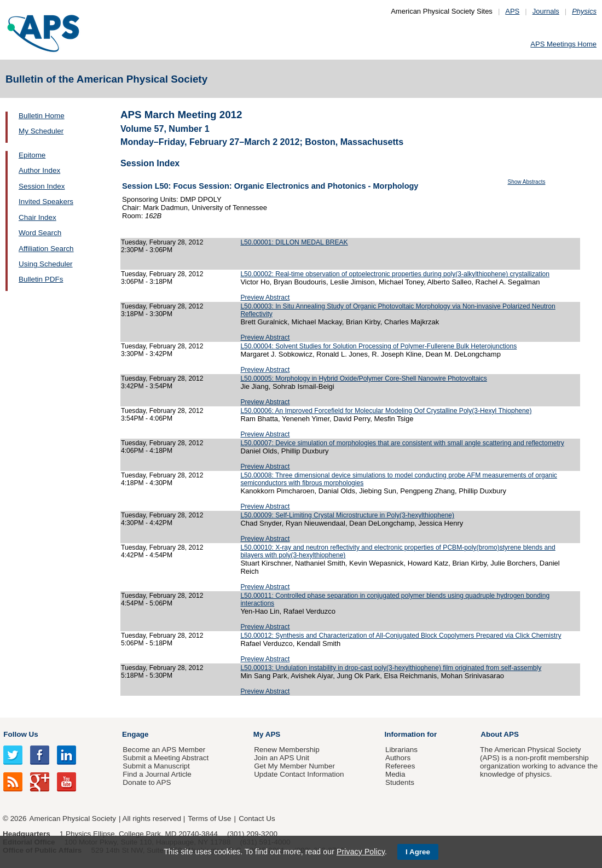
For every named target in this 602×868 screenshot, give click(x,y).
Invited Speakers (46, 202)
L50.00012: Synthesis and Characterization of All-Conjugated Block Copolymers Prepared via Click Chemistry (401, 636)
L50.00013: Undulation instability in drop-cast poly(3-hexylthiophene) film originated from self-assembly (391, 668)
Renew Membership (287, 750)
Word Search (40, 233)
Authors (398, 758)
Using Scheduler (46, 264)
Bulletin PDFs (41, 279)
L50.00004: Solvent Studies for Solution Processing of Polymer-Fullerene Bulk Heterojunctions (378, 346)
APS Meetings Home (563, 44)
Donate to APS (147, 782)
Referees (400, 766)
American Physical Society (73, 819)
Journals (546, 11)
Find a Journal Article (157, 774)
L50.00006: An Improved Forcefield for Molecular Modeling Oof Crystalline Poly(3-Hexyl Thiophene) (386, 411)
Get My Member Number (294, 766)
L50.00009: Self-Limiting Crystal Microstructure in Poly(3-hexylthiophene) (347, 515)
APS (512, 11)
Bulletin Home (42, 116)
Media (395, 774)
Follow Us (21, 734)
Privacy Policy (361, 852)
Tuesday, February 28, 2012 (162, 242)
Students (400, 782)
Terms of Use (209, 819)
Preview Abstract (265, 298)
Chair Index (37, 217)
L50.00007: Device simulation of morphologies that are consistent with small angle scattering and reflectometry (402, 443)
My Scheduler (41, 131)
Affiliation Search (46, 249)
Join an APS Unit (282, 758)
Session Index (42, 186)
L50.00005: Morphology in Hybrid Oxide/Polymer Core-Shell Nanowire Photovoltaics (363, 378)
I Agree (418, 852)
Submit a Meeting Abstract (166, 758)
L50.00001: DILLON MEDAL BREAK (294, 242)
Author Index (39, 170)
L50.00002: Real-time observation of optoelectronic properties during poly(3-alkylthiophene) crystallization (395, 274)
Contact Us (257, 819)
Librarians (401, 750)
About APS (500, 734)
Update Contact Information (299, 774)
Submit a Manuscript (156, 766)
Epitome (32, 155)
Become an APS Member (164, 750)
